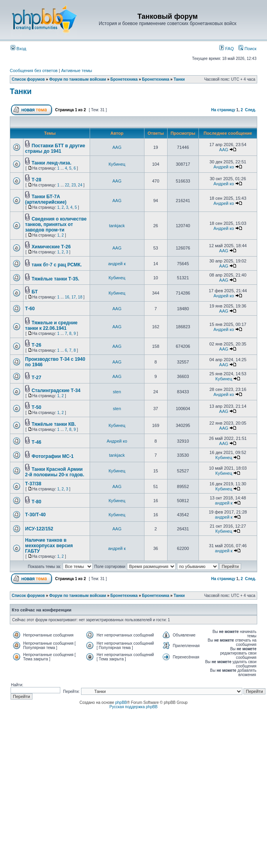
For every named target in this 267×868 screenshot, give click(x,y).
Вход (18, 49)
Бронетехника (124, 79)
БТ (35, 292)
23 (73, 185)
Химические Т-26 (51, 247)
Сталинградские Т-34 (56, 391)
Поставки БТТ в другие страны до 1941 (55, 148)
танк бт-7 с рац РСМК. (57, 265)
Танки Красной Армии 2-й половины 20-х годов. (55, 472)
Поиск (247, 49)
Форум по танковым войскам (78, 79)
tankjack (117, 226)
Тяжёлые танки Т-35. (56, 279)
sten (117, 392)
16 (67, 297)
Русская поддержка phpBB (133, 707)
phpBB (121, 703)
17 (73, 297)
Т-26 (37, 345)
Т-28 (37, 180)
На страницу (223, 110)
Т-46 (37, 442)
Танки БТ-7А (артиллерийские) (46, 199)
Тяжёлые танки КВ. (54, 424)
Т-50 (37, 407)
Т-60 (30, 309)
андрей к (117, 264)
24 (80, 185)
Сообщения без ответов (34, 71)
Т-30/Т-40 (35, 515)
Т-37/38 (33, 484)
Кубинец (117, 164)
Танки (179, 79)
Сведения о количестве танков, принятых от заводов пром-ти (56, 224)
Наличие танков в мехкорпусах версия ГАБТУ (49, 546)
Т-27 (37, 378)
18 (80, 297)
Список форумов (28, 79)
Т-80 (37, 502)
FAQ (226, 49)
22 (67, 185)
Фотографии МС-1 (53, 456)
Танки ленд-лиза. (51, 163)
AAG (117, 147)
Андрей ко (224, 167)
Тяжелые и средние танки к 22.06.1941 (51, 325)
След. (251, 110)
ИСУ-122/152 (39, 529)
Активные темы (77, 71)
